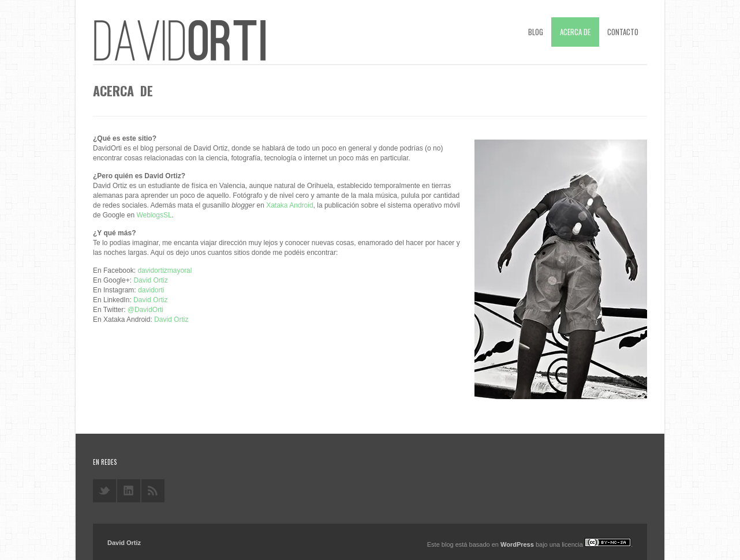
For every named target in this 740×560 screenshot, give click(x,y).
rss (153, 491)
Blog (536, 32)
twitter (104, 491)
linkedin (129, 491)
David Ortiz (150, 280)
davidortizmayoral (165, 270)
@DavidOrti (145, 310)
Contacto (623, 32)
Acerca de (575, 32)
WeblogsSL (154, 215)
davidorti (151, 290)
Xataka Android (289, 205)
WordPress (517, 544)
